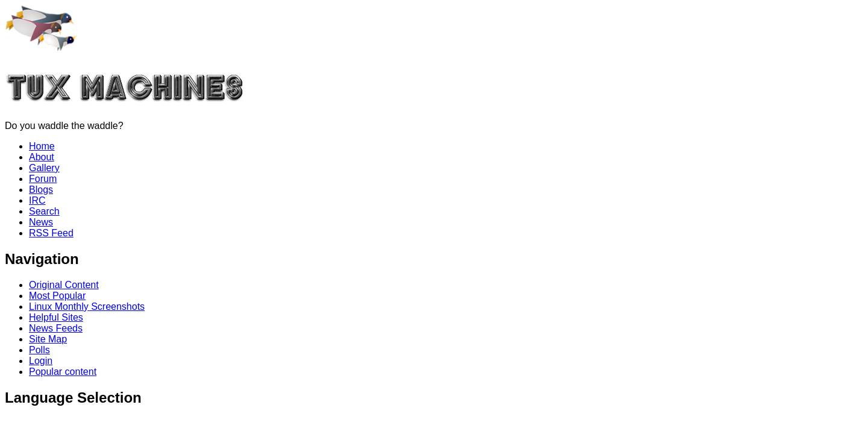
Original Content (64, 285)
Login (41, 361)
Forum (43, 179)
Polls (39, 350)
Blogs (41, 190)
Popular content (63, 372)
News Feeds (56, 328)
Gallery (44, 168)
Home (42, 146)
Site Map (48, 339)
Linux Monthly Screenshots (87, 307)
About (42, 157)
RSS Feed (51, 233)
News (41, 222)
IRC (37, 200)
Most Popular (57, 296)
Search (44, 211)
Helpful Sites (56, 317)
